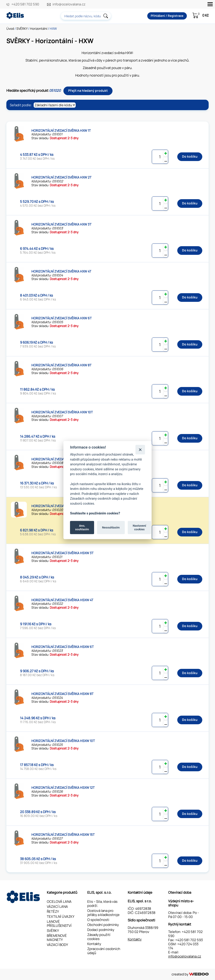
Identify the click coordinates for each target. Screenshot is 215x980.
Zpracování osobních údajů (104, 951)
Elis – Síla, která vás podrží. (102, 904)
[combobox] (86, 16)
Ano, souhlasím (82, 527)
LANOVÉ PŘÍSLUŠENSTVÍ (59, 924)
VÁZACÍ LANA (57, 907)
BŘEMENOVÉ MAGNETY (57, 938)
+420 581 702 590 (25, 4)
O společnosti (98, 920)
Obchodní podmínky (103, 925)
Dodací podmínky (101, 930)
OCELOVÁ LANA (59, 902)
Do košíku (190, 156)
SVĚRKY (22, 29)
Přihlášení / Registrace (167, 16)
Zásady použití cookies (99, 937)
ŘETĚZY (53, 912)
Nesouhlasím (111, 527)
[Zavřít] (140, 450)
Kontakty (94, 944)
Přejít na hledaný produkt (88, 91)
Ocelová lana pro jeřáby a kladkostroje (103, 913)
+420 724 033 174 (183, 946)
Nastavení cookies (139, 527)
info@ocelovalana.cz (69, 4)
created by (190, 974)
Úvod (10, 29)
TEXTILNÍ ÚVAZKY (61, 917)
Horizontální (39, 29)
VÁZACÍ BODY (57, 945)
